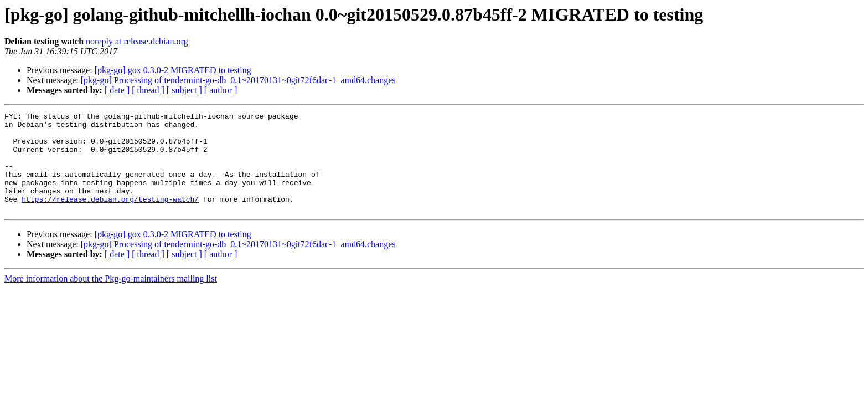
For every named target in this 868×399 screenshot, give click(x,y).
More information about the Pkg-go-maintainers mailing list (111, 298)
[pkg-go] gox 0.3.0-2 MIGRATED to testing (173, 70)
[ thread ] (148, 90)
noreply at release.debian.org (137, 41)
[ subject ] (184, 90)
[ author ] (221, 90)
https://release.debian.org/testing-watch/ (110, 217)
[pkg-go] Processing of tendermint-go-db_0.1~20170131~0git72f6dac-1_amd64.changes (238, 80)
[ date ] (117, 90)
